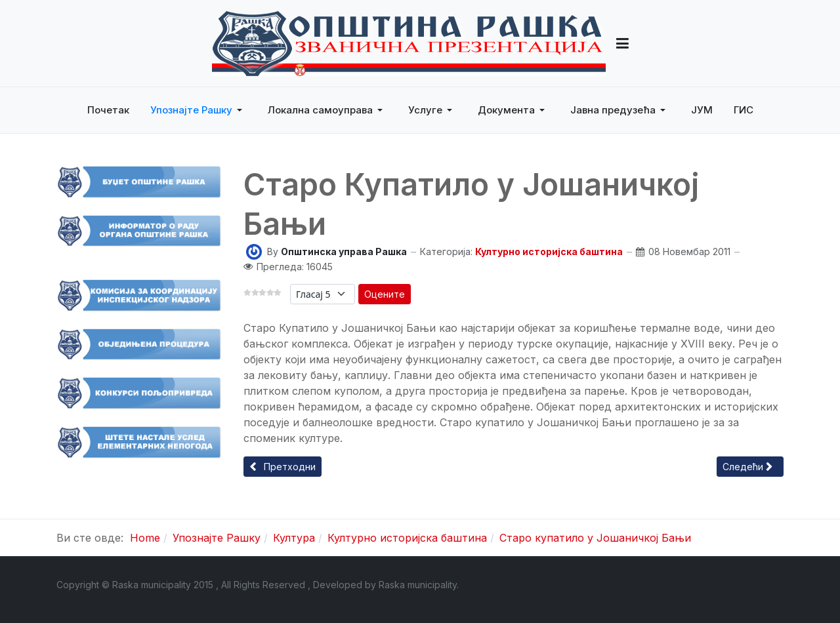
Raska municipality (418, 585)
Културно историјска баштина (549, 251)
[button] (622, 43)
